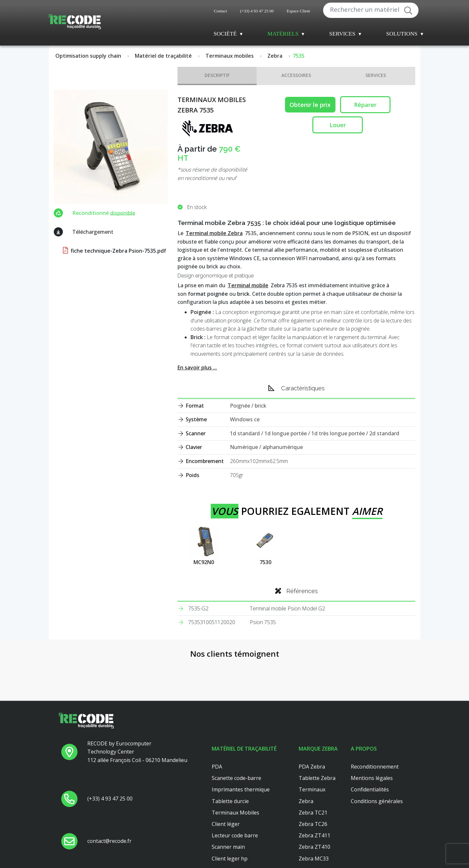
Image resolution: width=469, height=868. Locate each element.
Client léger (226, 781)
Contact (220, 11)
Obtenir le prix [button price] (310, 105)
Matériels (283, 34)
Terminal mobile (248, 285)
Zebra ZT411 (314, 792)
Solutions (402, 34)
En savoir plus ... (197, 367)
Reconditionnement (375, 724)
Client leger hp (230, 816)
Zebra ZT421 (314, 850)
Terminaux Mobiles (235, 770)
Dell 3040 (223, 838)
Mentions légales (372, 735)
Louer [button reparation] (338, 125)
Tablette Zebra (317, 735)
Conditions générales (377, 758)
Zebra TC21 (313, 770)
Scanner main (228, 804)
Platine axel (226, 827)
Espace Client (298, 11)
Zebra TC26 (313, 781)
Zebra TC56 (313, 827)
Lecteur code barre (235, 792)
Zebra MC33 (314, 816)
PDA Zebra (312, 724)
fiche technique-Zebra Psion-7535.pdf (114, 251)
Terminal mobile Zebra (214, 233)
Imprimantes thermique (241, 747)
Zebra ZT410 (314, 804)
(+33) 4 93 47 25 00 (257, 11)
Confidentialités (370, 747)
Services (342, 34)
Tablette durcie (230, 758)
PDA (217, 724)
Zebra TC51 (313, 838)
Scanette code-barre (236, 735)
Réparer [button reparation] (365, 105)
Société (225, 34)
